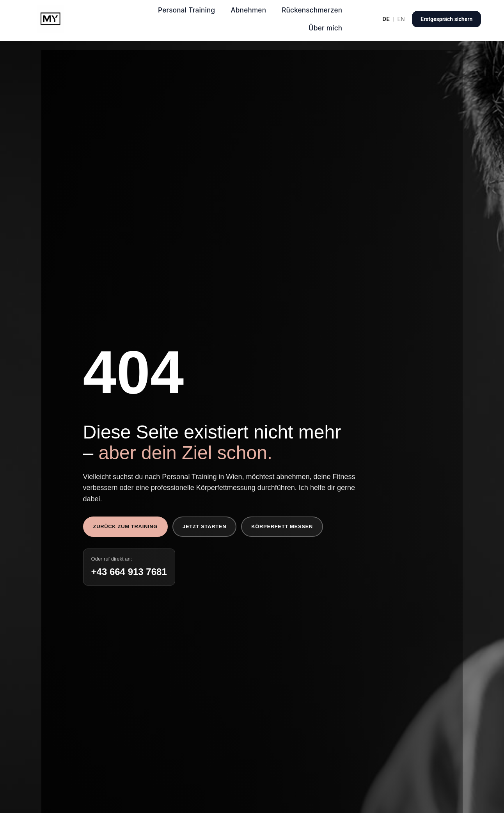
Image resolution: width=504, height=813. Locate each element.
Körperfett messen (282, 526)
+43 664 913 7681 (129, 572)
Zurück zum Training (125, 526)
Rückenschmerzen (312, 10)
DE (386, 19)
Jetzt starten (204, 526)
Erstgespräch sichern (446, 19)
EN (401, 19)
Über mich (325, 28)
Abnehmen (248, 10)
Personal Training (186, 10)
